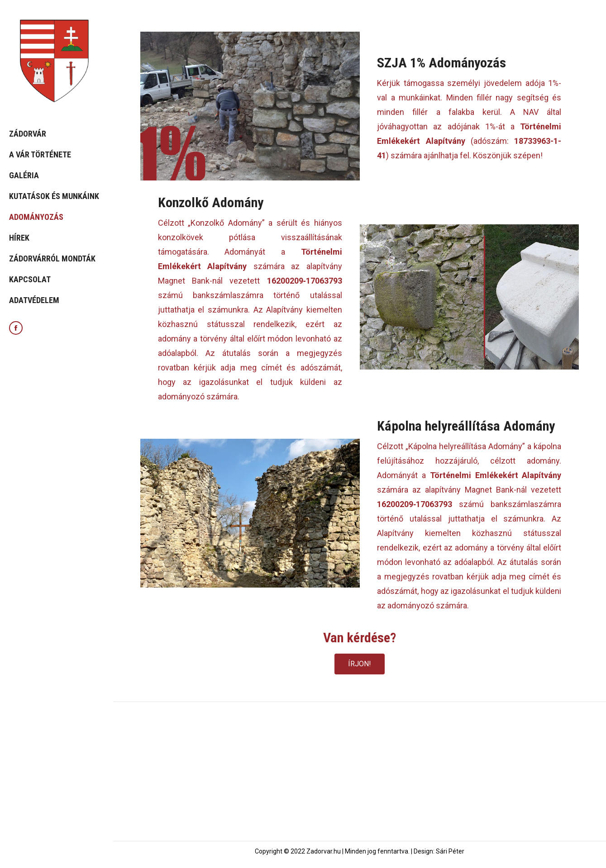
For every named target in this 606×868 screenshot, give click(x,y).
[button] (360, 664)
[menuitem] (57, 134)
